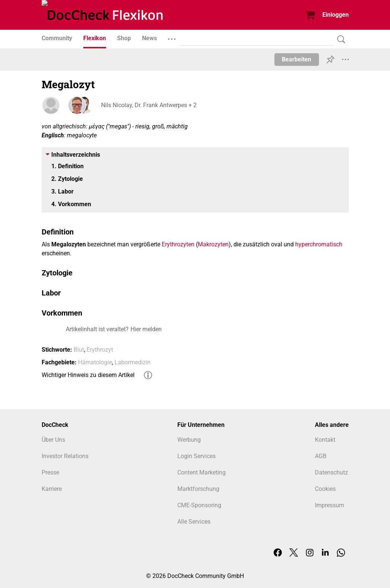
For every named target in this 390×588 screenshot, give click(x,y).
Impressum (330, 505)
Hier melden (146, 329)
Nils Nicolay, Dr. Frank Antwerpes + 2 (149, 105)
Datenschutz (331, 472)
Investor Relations (65, 456)
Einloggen (336, 15)
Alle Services (194, 522)
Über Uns (53, 440)
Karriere (52, 489)
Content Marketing (202, 472)
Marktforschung (198, 489)
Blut (79, 350)
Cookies (325, 489)
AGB (321, 456)
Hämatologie (95, 362)
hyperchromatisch (319, 244)
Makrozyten (213, 244)
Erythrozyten (178, 244)
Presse (50, 472)
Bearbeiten (296, 59)
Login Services (196, 456)
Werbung (189, 440)
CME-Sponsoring (199, 505)
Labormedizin (133, 362)
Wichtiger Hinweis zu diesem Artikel (88, 375)
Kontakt (325, 440)
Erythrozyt (100, 350)
